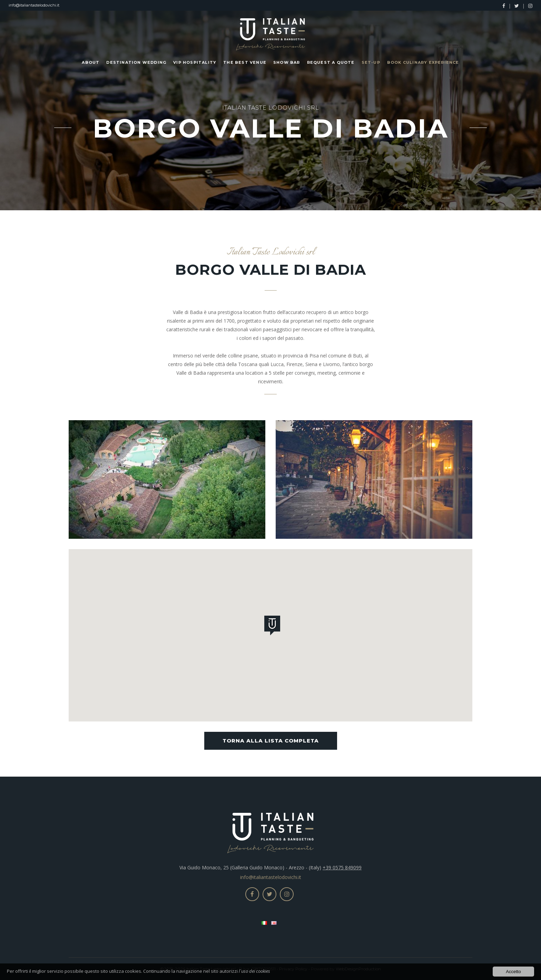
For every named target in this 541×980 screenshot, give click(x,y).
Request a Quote (331, 62)
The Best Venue (245, 62)
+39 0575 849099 (342, 867)
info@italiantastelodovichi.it (34, 5)
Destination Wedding (136, 62)
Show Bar (287, 62)
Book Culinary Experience (423, 62)
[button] (274, 627)
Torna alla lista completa (271, 741)
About (91, 62)
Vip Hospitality (195, 62)
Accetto (513, 972)
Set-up (371, 62)
